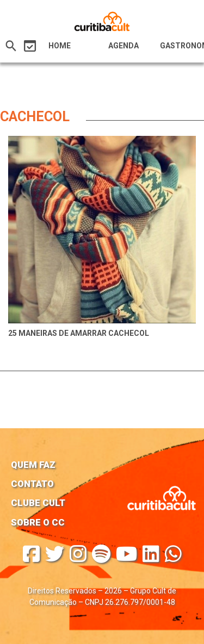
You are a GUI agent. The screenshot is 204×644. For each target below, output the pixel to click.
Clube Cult (38, 503)
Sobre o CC (38, 522)
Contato (32, 484)
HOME (60, 46)
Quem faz (33, 465)
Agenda (123, 46)
